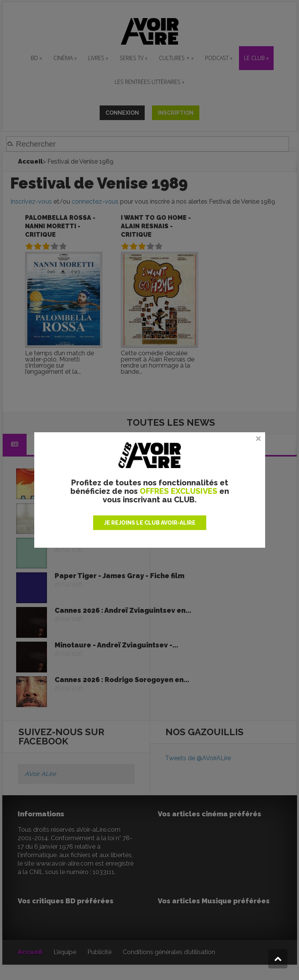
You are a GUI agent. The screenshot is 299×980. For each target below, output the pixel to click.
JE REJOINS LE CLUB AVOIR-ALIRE (150, 523)
